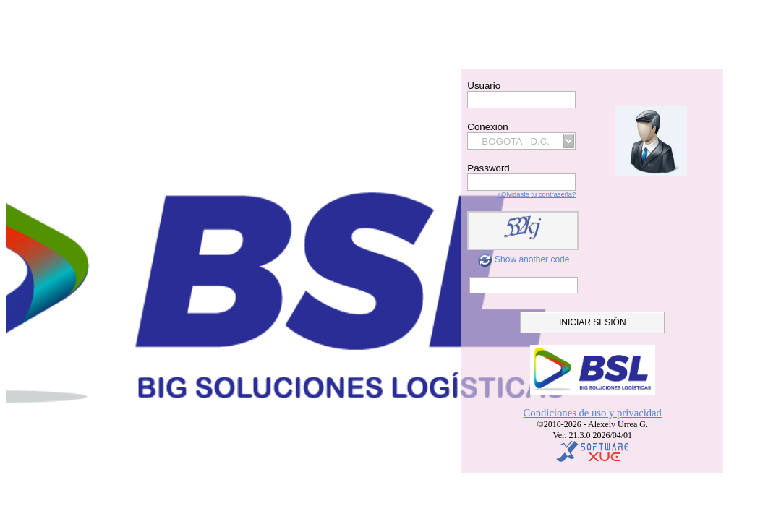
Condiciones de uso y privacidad (593, 413)
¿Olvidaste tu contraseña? (536, 194)
